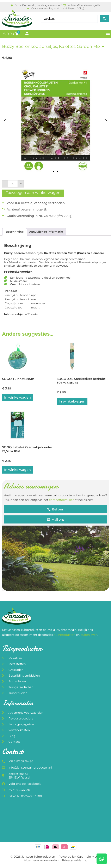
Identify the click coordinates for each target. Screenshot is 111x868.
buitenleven (89, 635)
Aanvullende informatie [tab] (46, 232)
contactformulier (61, 500)
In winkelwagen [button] (17, 397)
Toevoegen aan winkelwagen (33, 193)
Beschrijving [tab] (15, 232)
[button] (108, 33)
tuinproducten (65, 635)
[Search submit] (104, 19)
